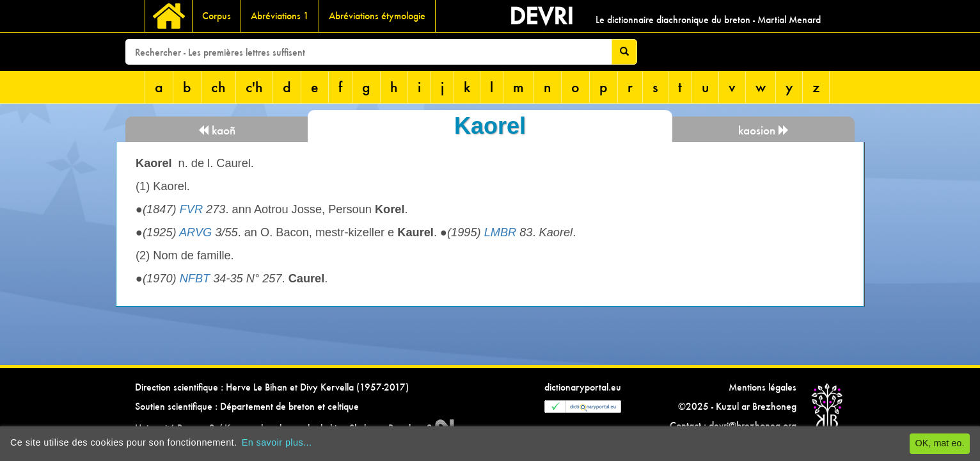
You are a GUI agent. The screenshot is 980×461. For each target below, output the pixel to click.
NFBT (195, 279)
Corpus (217, 16)
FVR (191, 209)
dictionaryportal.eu (583, 387)
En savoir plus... (277, 442)
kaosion (764, 130)
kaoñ (217, 130)
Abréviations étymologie (377, 16)
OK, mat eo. (940, 443)
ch (218, 87)
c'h (254, 87)
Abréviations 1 (280, 16)
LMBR (501, 232)
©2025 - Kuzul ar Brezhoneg (737, 406)
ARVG (195, 232)
